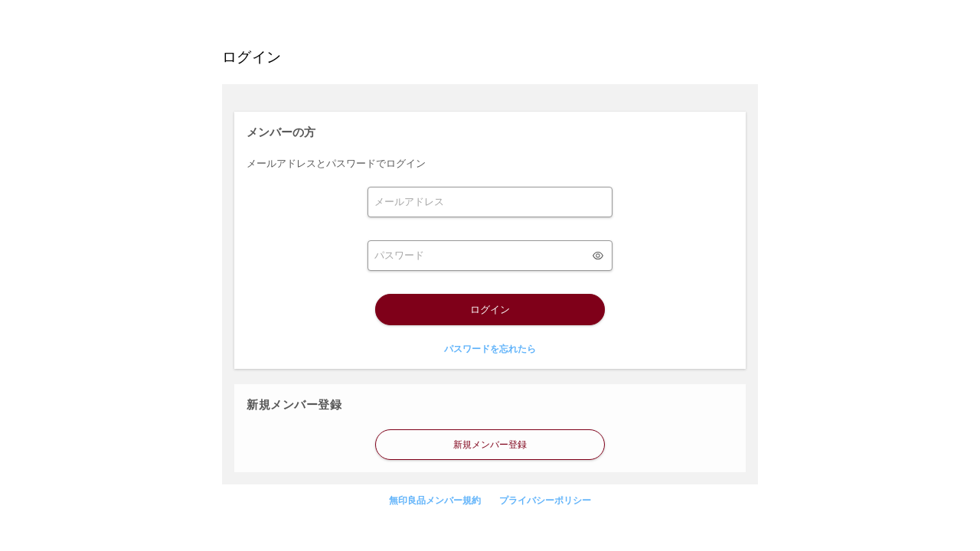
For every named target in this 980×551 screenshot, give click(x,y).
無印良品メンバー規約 (435, 500)
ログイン (490, 310)
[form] (490, 202)
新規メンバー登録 (490, 445)
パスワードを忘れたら (490, 349)
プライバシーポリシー (545, 500)
